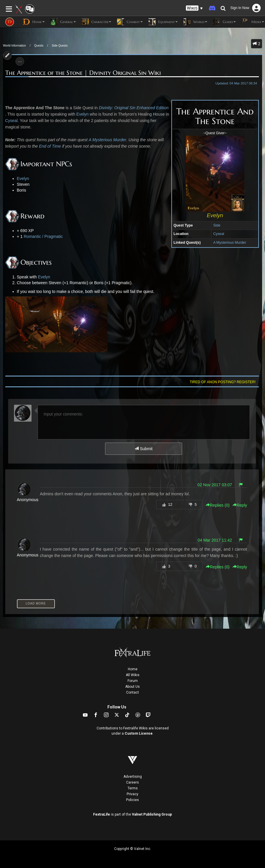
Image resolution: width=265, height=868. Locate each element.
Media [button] (253, 22)
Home (133, 669)
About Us (132, 687)
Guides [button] (224, 22)
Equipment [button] (163, 22)
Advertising (133, 777)
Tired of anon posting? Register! (223, 382)
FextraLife (102, 814)
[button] (194, 8)
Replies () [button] (218, 505)
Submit (143, 449)
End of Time (50, 146)
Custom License (139, 733)
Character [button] (96, 22)
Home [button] (34, 22)
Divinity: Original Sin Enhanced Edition (134, 108)
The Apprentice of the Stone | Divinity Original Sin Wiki (83, 73)
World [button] (195, 22)
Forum (133, 681)
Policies (132, 800)
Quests (39, 46)
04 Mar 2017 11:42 (215, 540)
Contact (132, 692)
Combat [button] (130, 22)
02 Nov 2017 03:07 (215, 485)
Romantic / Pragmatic (43, 236)
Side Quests (60, 46)
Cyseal (219, 234)
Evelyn (83, 114)
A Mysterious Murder (230, 243)
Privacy (132, 794)
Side (217, 225)
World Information (14, 46)
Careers (132, 782)
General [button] (63, 22)
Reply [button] (240, 505)
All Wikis (133, 675)
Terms (133, 788)
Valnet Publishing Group (152, 814)
